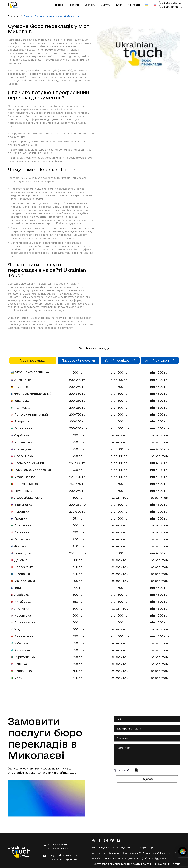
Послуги (74, 5)
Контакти (134, 5)
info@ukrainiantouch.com (64, 855)
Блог (119, 5)
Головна (13, 16)
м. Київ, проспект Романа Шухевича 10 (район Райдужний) (130, 859)
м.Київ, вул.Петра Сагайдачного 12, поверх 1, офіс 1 (124, 848)
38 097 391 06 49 (172, 7)
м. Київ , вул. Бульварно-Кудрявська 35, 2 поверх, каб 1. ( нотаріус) (134, 853)
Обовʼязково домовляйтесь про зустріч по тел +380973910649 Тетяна (136, 864)
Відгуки (106, 5)
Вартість (90, 5)
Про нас (58, 5)
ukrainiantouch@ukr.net (62, 859)
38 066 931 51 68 (172, 3)
